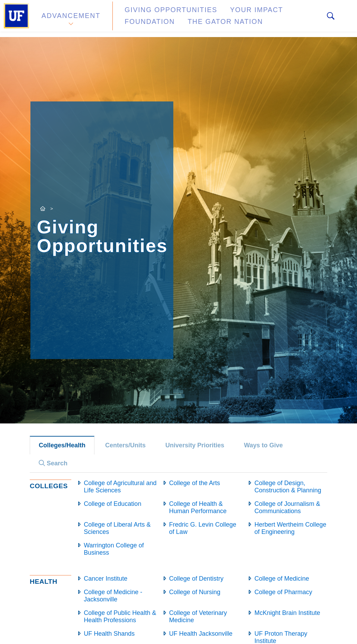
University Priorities (195, 445)
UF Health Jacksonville (201, 634)
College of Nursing (195, 592)
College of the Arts (195, 483)
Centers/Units (125, 445)
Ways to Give (263, 445)
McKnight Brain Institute (287, 613)
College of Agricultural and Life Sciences (120, 487)
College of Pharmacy (283, 592)
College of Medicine (282, 579)
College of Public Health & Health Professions (120, 616)
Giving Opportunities (158, 15)
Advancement (71, 19)
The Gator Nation (150, 22)
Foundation (286, 15)
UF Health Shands (109, 634)
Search (53, 463)
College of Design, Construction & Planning (288, 487)
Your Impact (230, 15)
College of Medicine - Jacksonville (113, 596)
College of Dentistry (196, 579)
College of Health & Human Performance (198, 507)
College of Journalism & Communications (287, 507)
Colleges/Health (62, 445)
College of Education (112, 504)
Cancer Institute (106, 579)
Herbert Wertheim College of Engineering (290, 528)
